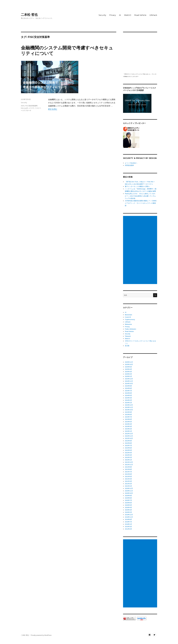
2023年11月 (129, 407)
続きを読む (53, 109)
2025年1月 (128, 376)
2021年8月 (128, 469)
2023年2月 (128, 429)
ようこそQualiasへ (131, 163)
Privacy (113, 15)
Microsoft (24, 108)
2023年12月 (129, 405)
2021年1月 (128, 486)
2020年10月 (129, 493)
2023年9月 (128, 412)
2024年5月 (128, 395)
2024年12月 (129, 379)
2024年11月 (129, 381)
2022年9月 (128, 441)
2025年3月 (128, 372)
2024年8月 (128, 388)
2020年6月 (128, 503)
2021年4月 (128, 479)
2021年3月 (128, 481)
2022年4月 (128, 453)
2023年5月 (128, 422)
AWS (23, 106)
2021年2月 (128, 484)
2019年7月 (128, 522)
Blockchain (128, 315)
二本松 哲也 (29, 15)
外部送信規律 (129, 165)
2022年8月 (128, 443)
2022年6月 (128, 448)
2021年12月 (129, 462)
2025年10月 (129, 364)
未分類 (127, 346)
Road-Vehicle (140, 15)
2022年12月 (129, 434)
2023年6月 (128, 419)
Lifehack (153, 15)
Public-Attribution (130, 329)
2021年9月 (128, 467)
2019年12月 (129, 515)
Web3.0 (128, 15)
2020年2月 (128, 512)
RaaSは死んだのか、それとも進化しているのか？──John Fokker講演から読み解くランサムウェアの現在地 (140, 196)
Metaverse (128, 324)
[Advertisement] (140, 250)
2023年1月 (128, 431)
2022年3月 (128, 455)
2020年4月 (128, 507)
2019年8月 (128, 519)
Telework (128, 336)
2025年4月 (128, 369)
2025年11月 (129, 362)
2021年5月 (128, 477)
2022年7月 (128, 446)
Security (102, 15)
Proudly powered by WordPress (41, 635)
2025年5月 (128, 367)
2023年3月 (128, 426)
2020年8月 (128, 498)
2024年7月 (128, 391)
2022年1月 (128, 460)
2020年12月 (129, 488)
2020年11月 (129, 491)
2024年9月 (128, 386)
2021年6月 (128, 474)
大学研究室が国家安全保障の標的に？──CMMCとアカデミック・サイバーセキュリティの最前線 (141, 203)
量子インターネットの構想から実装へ (137, 186)
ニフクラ (31, 108)
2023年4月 (128, 424)
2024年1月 (128, 403)
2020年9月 (128, 496)
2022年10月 (129, 438)
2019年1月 (128, 524)
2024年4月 (128, 398)
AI (120, 15)
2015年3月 (128, 527)
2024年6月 (128, 393)
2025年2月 (128, 374)
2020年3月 (128, 510)
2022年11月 (129, 436)
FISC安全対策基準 (31, 106)
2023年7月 (128, 417)
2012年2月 (128, 529)
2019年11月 (129, 517)
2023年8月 (128, 415)
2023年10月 (129, 410)
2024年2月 (128, 400)
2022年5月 (128, 450)
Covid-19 (128, 317)
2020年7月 (128, 500)
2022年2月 (128, 457)
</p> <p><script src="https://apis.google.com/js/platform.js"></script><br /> (140, 53)
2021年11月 (129, 465)
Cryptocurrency (130, 320)
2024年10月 (129, 384)
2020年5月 (128, 505)
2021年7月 (128, 472)
